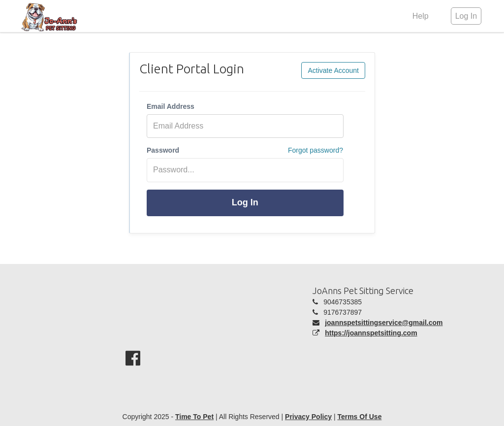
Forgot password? (315, 150)
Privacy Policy (308, 417)
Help (421, 16)
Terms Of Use (359, 417)
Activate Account (333, 70)
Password (163, 150)
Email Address (171, 106)
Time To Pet (194, 417)
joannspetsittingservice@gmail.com (384, 323)
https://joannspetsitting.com (371, 333)
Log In (245, 202)
